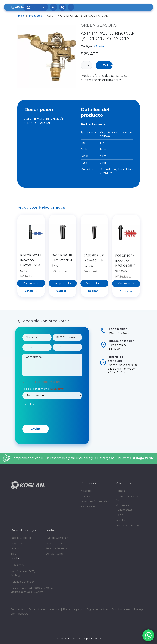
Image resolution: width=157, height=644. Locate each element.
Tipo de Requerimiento (43, 402)
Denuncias (18, 609)
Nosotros (86, 491)
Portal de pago (73, 609)
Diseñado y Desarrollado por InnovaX (78, 639)
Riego (119, 515)
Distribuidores (121, 609)
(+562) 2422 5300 (21, 565)
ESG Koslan (88, 507)
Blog (13, 554)
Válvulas (121, 520)
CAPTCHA (28, 417)
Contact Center (55, 554)
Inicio (21, 16)
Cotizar (108, 65)
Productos (35, 16)
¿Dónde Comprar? (57, 538)
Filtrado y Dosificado (128, 526)
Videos (15, 548)
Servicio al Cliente (56, 543)
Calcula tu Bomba (21, 538)
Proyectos (17, 543)
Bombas (121, 491)
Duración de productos (44, 609)
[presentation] (49, 427)
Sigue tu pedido (97, 609)
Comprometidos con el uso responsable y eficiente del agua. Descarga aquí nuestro (83, 458)
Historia (85, 496)
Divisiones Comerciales (95, 501)
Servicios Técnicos (57, 548)
